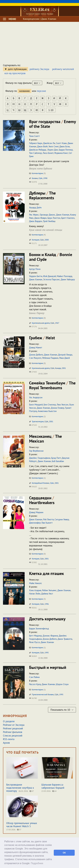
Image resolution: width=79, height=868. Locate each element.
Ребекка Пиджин (50, 358)
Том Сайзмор (35, 153)
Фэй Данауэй (50, 276)
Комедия (35, 240)
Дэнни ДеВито (36, 355)
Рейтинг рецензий (13, 728)
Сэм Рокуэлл (35, 358)
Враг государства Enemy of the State (52, 124)
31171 (33, 243)
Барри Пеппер (66, 150)
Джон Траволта (65, 639)
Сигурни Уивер (62, 519)
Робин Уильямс (49, 590)
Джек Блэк (65, 146)
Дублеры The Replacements (42, 195)
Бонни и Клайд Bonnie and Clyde (51, 257)
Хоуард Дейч (35, 208)
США (40, 178)
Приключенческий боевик (43, 695)
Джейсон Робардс (38, 150)
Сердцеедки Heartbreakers (42, 500)
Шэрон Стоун (62, 684)
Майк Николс (36, 583)
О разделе (9, 721)
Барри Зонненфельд (39, 629)
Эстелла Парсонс (52, 279)
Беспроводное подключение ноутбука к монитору (20, 788)
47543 (33, 425)
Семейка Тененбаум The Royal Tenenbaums (52, 385)
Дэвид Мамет (36, 348)
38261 (33, 608)
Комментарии (37, 173)
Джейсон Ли (49, 143)
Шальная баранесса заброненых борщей (53, 786)
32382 (33, 562)
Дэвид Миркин (36, 512)
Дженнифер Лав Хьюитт (41, 523)
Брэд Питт (56, 458)
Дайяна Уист (47, 594)
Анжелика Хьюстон (47, 411)
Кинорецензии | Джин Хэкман (40, 19)
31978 (33, 182)
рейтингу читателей (63, 69)
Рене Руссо (34, 642)
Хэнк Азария (35, 590)
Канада (58, 368)
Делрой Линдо (65, 355)
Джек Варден (36, 221)
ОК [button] (64, 853)
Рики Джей (65, 358)
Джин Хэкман (63, 215)
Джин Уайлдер (68, 279)
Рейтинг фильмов (13, 732)
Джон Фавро (40, 218)
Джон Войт (42, 146)
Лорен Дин (53, 150)
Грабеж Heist (42, 338)
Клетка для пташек (47, 573)
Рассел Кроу (35, 684)
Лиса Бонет (48, 153)
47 (32, 791)
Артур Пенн (35, 269)
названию (24, 91)
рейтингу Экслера (39, 69)
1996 (47, 604)
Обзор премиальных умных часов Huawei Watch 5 (22, 825)
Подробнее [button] (37, 863)
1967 (57, 323)
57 (19, 830)
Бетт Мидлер (35, 636)
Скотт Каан (61, 143)
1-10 (51, 110)
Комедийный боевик (40, 483)
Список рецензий (13, 736)
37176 (33, 327)
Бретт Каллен (68, 218)
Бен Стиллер (50, 405)
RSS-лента (9, 739)
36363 (33, 656)
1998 (45, 178)
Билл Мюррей (36, 405)
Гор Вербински (36, 451)
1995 (47, 653)
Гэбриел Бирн (36, 143)
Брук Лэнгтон (54, 218)
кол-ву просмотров (15, 73)
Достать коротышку (47, 619)
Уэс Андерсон (36, 397)
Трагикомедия (38, 422)
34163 (33, 487)
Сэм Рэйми (34, 677)
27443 (33, 372)
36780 (33, 698)
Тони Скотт (34, 136)
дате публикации (17, 69)
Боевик (35, 178)
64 (54, 791)
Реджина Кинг (61, 153)
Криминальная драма (41, 323)
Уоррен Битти (36, 276)
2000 (47, 240)
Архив (6, 743)
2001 (64, 368)
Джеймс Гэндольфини (40, 458)
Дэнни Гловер (58, 408)
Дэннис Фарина (50, 636)
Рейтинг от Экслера (14, 725)
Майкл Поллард (64, 276)
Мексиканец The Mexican (45, 439)
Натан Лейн (35, 594)
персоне (41, 91)
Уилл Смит (54, 146)
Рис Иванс (34, 215)
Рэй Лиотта (48, 519)
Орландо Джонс (47, 215)
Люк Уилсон (62, 405)
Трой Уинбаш (49, 221)
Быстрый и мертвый (48, 667)
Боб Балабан (58, 461)
